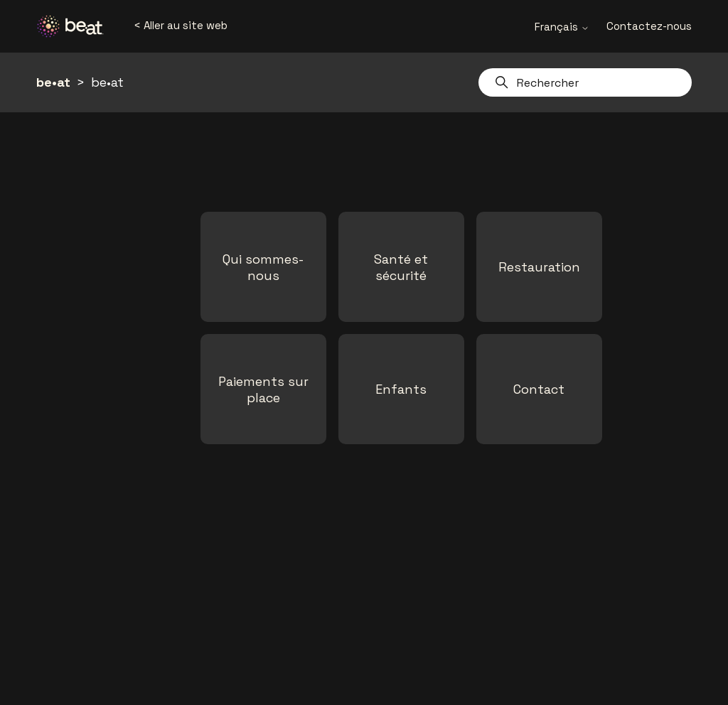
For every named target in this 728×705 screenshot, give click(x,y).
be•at (53, 82)
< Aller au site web (181, 25)
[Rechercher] (585, 82)
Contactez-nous (649, 26)
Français (562, 27)
